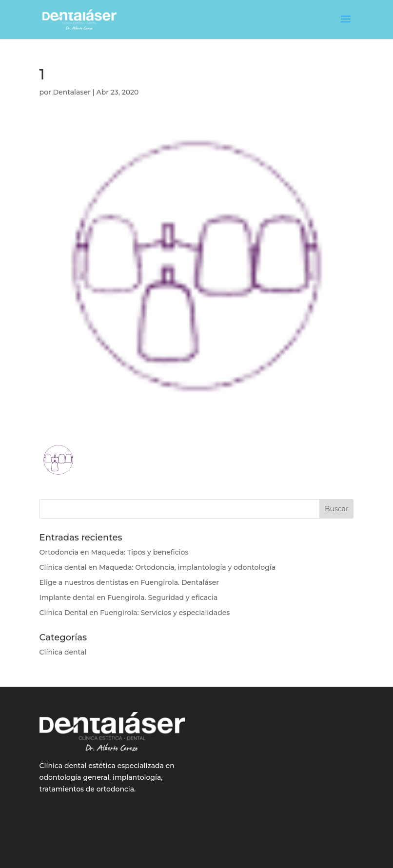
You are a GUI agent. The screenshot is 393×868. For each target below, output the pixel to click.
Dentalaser (72, 92)
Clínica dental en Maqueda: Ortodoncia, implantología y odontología (158, 567)
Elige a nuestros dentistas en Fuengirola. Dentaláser (129, 582)
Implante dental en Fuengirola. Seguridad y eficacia (129, 598)
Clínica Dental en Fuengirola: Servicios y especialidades (135, 613)
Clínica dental (63, 652)
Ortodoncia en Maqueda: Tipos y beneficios (114, 552)
